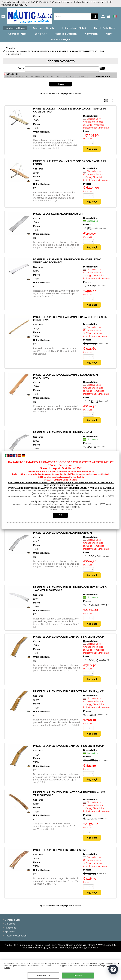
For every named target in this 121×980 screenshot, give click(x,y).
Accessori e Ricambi (58, 28)
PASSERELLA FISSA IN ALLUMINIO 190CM (58, 216)
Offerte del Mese (49, 35)
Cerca (21, 70)
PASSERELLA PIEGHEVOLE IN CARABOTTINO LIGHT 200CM (69, 639)
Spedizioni (10, 934)
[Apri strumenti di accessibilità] (113, 969)
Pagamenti (10, 930)
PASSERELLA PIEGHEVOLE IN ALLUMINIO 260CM (63, 535)
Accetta (78, 976)
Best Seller (73, 35)
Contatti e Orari (13, 922)
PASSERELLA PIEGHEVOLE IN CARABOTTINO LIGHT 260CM (69, 748)
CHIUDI (119, 963)
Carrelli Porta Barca (21, 35)
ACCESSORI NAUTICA (32, 79)
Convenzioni (39, 41)
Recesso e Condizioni (16, 938)
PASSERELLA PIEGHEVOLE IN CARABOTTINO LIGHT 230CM (69, 694)
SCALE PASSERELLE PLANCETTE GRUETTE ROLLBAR (69, 79)
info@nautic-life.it (81, 2)
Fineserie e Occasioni (100, 35)
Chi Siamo (10, 926)
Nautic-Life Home (29, 28)
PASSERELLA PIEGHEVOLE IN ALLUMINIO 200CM (63, 434)
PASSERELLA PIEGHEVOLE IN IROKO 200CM (59, 852)
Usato (58, 41)
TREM (36, 130)
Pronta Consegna (79, 41)
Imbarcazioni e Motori (90, 28)
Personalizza (43, 976)
